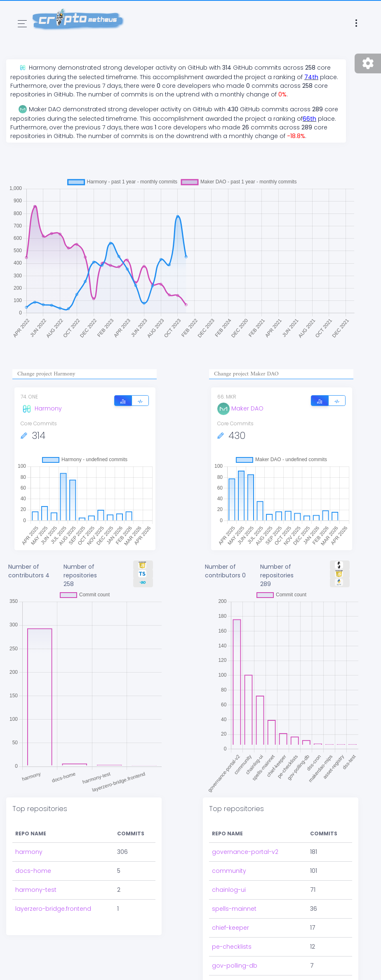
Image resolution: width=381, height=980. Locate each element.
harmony (29, 852)
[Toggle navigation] (22, 24)
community (229, 871)
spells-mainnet (234, 909)
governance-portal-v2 (245, 852)
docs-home (33, 871)
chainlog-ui (229, 890)
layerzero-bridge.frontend (53, 909)
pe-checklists (232, 947)
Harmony (41, 408)
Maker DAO (240, 408)
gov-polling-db (235, 966)
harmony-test (36, 890)
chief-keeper (230, 928)
